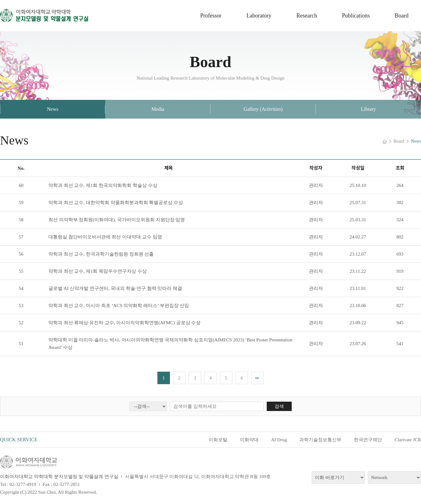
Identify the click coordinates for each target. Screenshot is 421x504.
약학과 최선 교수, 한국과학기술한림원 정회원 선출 (101, 254)
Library (369, 109)
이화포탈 (218, 440)
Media (158, 109)
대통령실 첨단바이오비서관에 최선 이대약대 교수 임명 (105, 237)
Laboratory (259, 16)
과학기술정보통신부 (320, 440)
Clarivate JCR (408, 440)
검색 (279, 406)
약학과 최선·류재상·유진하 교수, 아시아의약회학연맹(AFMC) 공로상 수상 (125, 323)
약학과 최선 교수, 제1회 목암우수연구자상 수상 (98, 271)
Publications (356, 16)
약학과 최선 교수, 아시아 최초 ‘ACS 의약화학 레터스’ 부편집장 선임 (119, 306)
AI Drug (279, 440)
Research (307, 16)
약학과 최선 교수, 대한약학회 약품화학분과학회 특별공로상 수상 (116, 203)
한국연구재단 (368, 440)
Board (402, 16)
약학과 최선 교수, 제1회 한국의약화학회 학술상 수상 (103, 185)
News (52, 109)
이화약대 (249, 440)
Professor (211, 16)
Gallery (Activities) (263, 109)
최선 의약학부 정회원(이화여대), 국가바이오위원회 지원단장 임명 (117, 220)
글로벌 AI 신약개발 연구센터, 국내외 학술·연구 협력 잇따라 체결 (115, 288)
